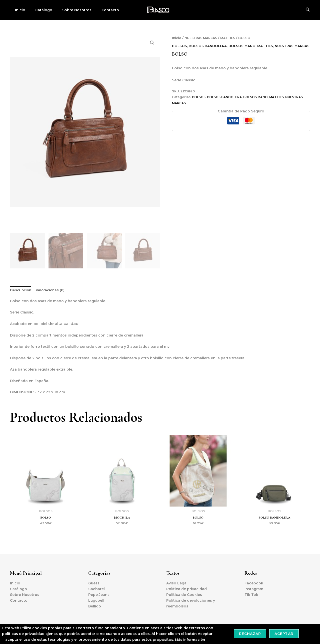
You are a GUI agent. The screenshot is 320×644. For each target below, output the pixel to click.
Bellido (95, 606)
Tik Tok (251, 595)
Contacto (100, 10)
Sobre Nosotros (69, 10)
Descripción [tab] (21, 290)
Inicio (19, 10)
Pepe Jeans (99, 595)
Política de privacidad (186, 589)
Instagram (254, 589)
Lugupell (96, 600)
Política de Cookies (184, 595)
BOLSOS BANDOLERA (209, 46)
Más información (190, 639)
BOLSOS (180, 46)
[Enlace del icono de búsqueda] (308, 10)
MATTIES (231, 38)
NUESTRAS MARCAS (202, 38)
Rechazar (250, 634)
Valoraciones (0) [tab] (52, 290)
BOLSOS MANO (244, 46)
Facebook (254, 583)
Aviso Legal (177, 583)
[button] (152, 43)
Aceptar (284, 634)
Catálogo (39, 10)
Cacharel (96, 589)
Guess (94, 583)
